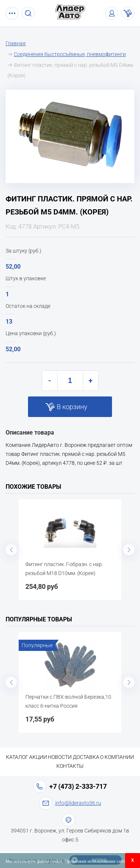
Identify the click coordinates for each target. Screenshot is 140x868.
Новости (60, 757)
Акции (38, 757)
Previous (11, 550)
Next (129, 550)
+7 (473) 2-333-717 (78, 786)
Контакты (70, 766)
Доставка (86, 757)
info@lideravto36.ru (78, 803)
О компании (117, 757)
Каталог (17, 757)
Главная (16, 43)
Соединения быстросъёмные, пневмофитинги (70, 54)
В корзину (72, 407)
